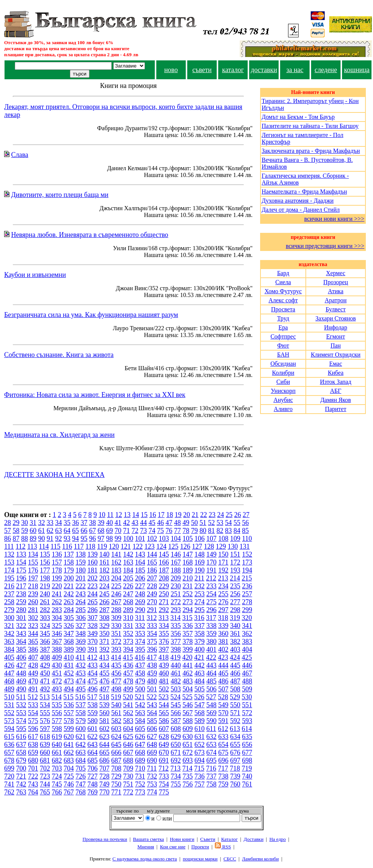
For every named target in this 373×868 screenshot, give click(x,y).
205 (128, 578)
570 (223, 713)
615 (9, 737)
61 (42, 531)
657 (9, 753)
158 (69, 562)
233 (212, 586)
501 (152, 689)
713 (175, 768)
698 (247, 760)
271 (164, 602)
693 (188, 760)
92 (59, 539)
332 (140, 626)
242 (69, 594)
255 (223, 594)
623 (104, 737)
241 (57, 594)
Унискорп (283, 391)
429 (45, 665)
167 (176, 562)
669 (152, 753)
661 (57, 753)
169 (200, 562)
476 (104, 681)
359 (212, 634)
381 (223, 642)
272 (176, 602)
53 (220, 523)
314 (175, 618)
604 (128, 729)
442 (200, 665)
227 (140, 586)
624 (116, 737)
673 (200, 753)
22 (203, 515)
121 (126, 546)
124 (161, 546)
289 (128, 610)
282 (45, 610)
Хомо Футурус (283, 291)
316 (199, 618)
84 (237, 531)
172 (235, 562)
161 (104, 562)
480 (152, 681)
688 (128, 760)
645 (116, 745)
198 (45, 578)
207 (152, 578)
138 (81, 554)
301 (21, 618)
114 (44, 546)
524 (175, 697)
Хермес (335, 273)
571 (235, 713)
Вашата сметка (148, 839)
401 (212, 649)
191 (212, 570)
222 (81, 586)
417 (152, 657)
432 (81, 665)
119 (102, 546)
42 (126, 523)
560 (104, 713)
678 (9, 760)
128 (209, 546)
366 (45, 642)
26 (237, 515)
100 (128, 539)
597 (45, 729)
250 (164, 594)
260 (33, 602)
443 (212, 665)
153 (9, 562)
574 (21, 721)
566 (176, 713)
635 (247, 737)
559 (93, 713)
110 (247, 539)
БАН (283, 355)
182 (104, 570)
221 (69, 586)
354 (152, 634)
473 (69, 681)
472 (57, 681)
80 (203, 531)
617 (33, 737)
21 (195, 515)
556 (57, 713)
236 (247, 586)
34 (59, 523)
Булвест (335, 309)
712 (164, 768)
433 (93, 665)
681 (45, 760)
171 (223, 562)
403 (235, 649)
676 (235, 753)
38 (92, 523)
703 (57, 768)
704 (69, 768)
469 (21, 681)
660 (45, 753)
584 (140, 721)
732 (152, 776)
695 (212, 760)
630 (188, 737)
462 (188, 673)
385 (21, 649)
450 (45, 673)
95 (84, 539)
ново (171, 70)
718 (235, 768)
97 (101, 539)
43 (135, 523)
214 (235, 578)
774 (152, 792)
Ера (283, 327)
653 (212, 745)
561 (116, 713)
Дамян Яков (335, 400)
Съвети (208, 839)
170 (212, 562)
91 (50, 539)
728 (104, 776)
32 (42, 523)
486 (223, 681)
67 (92, 531)
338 (212, 626)
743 (33, 784)
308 (104, 618)
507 (223, 689)
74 (152, 531)
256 (235, 594)
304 (57, 618)
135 (45, 554)
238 (21, 594)
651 (188, 745)
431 (69, 665)
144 (152, 554)
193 (235, 570)
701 (33, 768)
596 (33, 729)
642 (81, 745)
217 (21, 586)
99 (118, 539)
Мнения (146, 847)
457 (128, 673)
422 (211, 657)
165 (152, 562)
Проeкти (200, 847)
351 (116, 634)
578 (69, 721)
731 (140, 776)
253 (200, 594)
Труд (283, 318)
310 (128, 618)
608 (176, 729)
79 (194, 531)
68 (101, 531)
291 (152, 610)
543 (152, 705)
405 (9, 657)
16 (153, 515)
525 (187, 697)
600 (81, 729)
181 (93, 570)
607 (164, 729)
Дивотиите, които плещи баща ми (60, 195)
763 (21, 792)
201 (81, 578)
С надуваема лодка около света (145, 859)
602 (104, 729)
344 (33, 634)
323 (33, 626)
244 (93, 594)
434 (104, 665)
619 (57, 737)
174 (9, 570)
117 (79, 546)
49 (186, 523)
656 (247, 745)
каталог (233, 70)
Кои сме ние (173, 847)
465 (223, 673)
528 (223, 697)
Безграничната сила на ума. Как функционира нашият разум (91, 315)
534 (45, 705)
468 (9, 681)
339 (223, 626)
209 (176, 578)
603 (116, 729)
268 (128, 602)
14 (136, 515)
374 (140, 642)
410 (69, 657)
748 (93, 784)
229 (164, 586)
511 (21, 697)
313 (164, 618)
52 (211, 523)
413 (104, 657)
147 (188, 554)
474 (81, 681)
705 (81, 768)
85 (245, 531)
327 (81, 626)
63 (59, 531)
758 (212, 784)
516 (80, 697)
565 (164, 713)
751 (128, 784)
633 (223, 737)
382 (235, 642)
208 (164, 578)
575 (33, 721)
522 (152, 697)
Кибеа (336, 373)
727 (93, 776)
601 (93, 729)
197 (33, 578)
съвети (202, 70)
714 (187, 768)
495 (81, 689)
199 (57, 578)
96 (92, 539)
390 (81, 649)
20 (186, 515)
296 (212, 610)
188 (176, 570)
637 (21, 745)
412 (92, 657)
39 (101, 523)
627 (152, 737)
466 (235, 673)
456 (116, 673)
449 (33, 673)
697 (235, 760)
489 (9, 689)
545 (176, 705)
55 (237, 523)
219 (45, 586)
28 (8, 523)
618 (45, 737)
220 (57, 586)
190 (200, 570)
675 (223, 753)
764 (33, 792)
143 (140, 554)
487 (235, 681)
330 (116, 626)
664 (93, 753)
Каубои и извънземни (35, 275)
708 (116, 768)
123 (149, 546)
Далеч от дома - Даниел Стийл (301, 210)
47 (169, 523)
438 (152, 665)
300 (9, 618)
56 (245, 523)
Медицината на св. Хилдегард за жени (59, 435)
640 (57, 745)
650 (176, 745)
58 (16, 531)
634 (235, 737)
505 (200, 689)
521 (140, 697)
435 (116, 665)
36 (76, 523)
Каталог (230, 839)
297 (223, 610)
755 (176, 784)
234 (223, 586)
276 (223, 602)
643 (93, 745)
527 (211, 697)
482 (176, 681)
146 (176, 554)
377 (176, 642)
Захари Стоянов (336, 318)
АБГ (336, 391)
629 (176, 737)
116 (67, 546)
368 (69, 642)
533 (33, 705)
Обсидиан (283, 364)
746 (69, 784)
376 (164, 642)
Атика (336, 291)
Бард (283, 273)
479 (140, 681)
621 (81, 737)
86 (8, 539)
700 (21, 768)
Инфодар (335, 327)
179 (69, 570)
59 (25, 531)
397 (164, 649)
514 (56, 697)
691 (164, 760)
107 (212, 539)
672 (188, 753)
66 (84, 531)
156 (45, 562)
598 (57, 729)
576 (45, 721)
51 (203, 523)
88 (25, 539)
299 (247, 610)
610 (200, 729)
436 (128, 665)
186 (152, 570)
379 (200, 642)
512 (33, 697)
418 (164, 657)
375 (152, 642)
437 (140, 665)
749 (104, 784)
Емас (336, 364)
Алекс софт (283, 300)
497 (104, 689)
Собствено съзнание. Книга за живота (59, 355)
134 (33, 554)
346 (57, 634)
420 (187, 657)
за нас (295, 70)
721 (21, 776)
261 (45, 602)
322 (21, 626)
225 (116, 586)
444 (223, 665)
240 (45, 594)
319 (235, 618)
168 (188, 562)
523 (164, 697)
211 (199, 578)
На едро (277, 839)
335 (176, 626)
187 (164, 570)
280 (21, 610)
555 (45, 713)
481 (164, 681)
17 (161, 515)
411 (80, 657)
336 (188, 626)
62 (50, 531)
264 (81, 602)
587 (176, 721)
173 (247, 562)
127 (197, 546)
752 (140, 784)
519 (116, 697)
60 (33, 531)
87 (16, 539)
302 (33, 618)
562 (128, 713)
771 (116, 792)
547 (200, 705)
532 (21, 705)
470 (33, 681)
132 (9, 554)
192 (223, 570)
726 (81, 776)
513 (45, 697)
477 (116, 681)
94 (76, 539)
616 (21, 737)
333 (152, 626)
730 (128, 776)
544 (164, 705)
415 (128, 657)
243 (81, 594)
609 (188, 729)
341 (247, 626)
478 (128, 681)
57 (8, 531)
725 (69, 776)
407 (33, 657)
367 (57, 642)
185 (140, 570)
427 (21, 665)
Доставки (253, 839)
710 (140, 768)
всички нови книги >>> (334, 219)
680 (33, 760)
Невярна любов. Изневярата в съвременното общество (90, 235)
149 (212, 554)
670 (164, 753)
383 (247, 642)
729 (116, 776)
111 (9, 546)
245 (104, 594)
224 (104, 586)
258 (9, 602)
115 (55, 546)
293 (176, 610)
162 (116, 562)
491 (33, 689)
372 (116, 642)
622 (93, 737)
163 (128, 562)
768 (81, 792)
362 (247, 634)
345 (45, 634)
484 (200, 681)
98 (109, 539)
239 (33, 594)
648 (152, 745)
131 (244, 546)
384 (9, 649)
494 (69, 689)
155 (33, 562)
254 (212, 594)
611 (211, 729)
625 (128, 737)
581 (104, 721)
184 (128, 570)
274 (200, 602)
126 (185, 546)
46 (160, 523)
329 (104, 626)
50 (194, 523)
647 (140, 745)
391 (93, 649)
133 (21, 554)
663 (81, 753)
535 (57, 705)
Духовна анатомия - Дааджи (298, 201)
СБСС (230, 859)
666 (116, 753)
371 (104, 642)
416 (140, 657)
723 (45, 776)
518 (104, 697)
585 (152, 721)
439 (164, 665)
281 (33, 610)
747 (81, 784)
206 (140, 578)
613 (235, 729)
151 (235, 554)
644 (104, 745)
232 (200, 586)
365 (33, 642)
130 (233, 546)
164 (140, 562)
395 (140, 649)
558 (81, 713)
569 (212, 713)
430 (57, 665)
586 (164, 721)
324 (45, 626)
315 (187, 618)
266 (104, 602)
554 (33, 713)
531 (9, 705)
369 (81, 642)
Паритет (336, 409)
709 (128, 768)
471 (45, 681)
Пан (335, 346)
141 (116, 554)
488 (247, 681)
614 (247, 729)
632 (212, 737)
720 (9, 776)
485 (212, 681)
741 (9, 784)
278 (247, 602)
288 (116, 610)
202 (93, 578)
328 (93, 626)
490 (21, 689)
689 (140, 760)
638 (33, 745)
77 (177, 531)
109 (235, 539)
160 (93, 562)
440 (176, 665)
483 (188, 681)
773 (140, 792)
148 (200, 554)
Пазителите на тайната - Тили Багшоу (310, 126)
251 (176, 594)
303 (45, 618)
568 (200, 713)
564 (152, 713)
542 (140, 705)
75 (160, 531)
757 (200, 784)
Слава (20, 155)
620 (69, 737)
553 (21, 713)
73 (143, 531)
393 (116, 649)
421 (199, 657)
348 (81, 634)
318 (223, 618)
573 (9, 721)
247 (128, 594)
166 (164, 562)
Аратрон (336, 300)
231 (188, 586)
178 (57, 570)
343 (21, 634)
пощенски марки (200, 859)
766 (57, 792)
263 (69, 602)
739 (235, 776)
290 (140, 610)
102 (152, 539)
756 (188, 784)
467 (247, 673)
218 (33, 586)
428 (33, 665)
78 (186, 531)
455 (104, 673)
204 (116, 578)
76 (169, 531)
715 (199, 768)
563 (140, 713)
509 (247, 689)
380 (212, 642)
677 (247, 753)
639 (45, 745)
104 (176, 539)
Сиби (283, 382)
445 (235, 665)
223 (93, 586)
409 (57, 657)
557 (69, 713)
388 (57, 649)
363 (9, 642)
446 (247, 665)
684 (81, 760)
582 (116, 721)
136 (57, 554)
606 (152, 729)
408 (45, 657)
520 (128, 697)
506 (212, 689)
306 (81, 618)
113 (32, 546)
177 (45, 570)
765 (45, 792)
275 (212, 602)
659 (33, 753)
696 (223, 760)
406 (21, 657)
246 (116, 594)
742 (21, 784)
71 (126, 531)
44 (143, 523)
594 (9, 729)
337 (200, 626)
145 (164, 554)
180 (81, 570)
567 (188, 713)
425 (247, 657)
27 (246, 515)
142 (128, 554)
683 (69, 760)
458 (140, 673)
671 (176, 753)
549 (223, 705)
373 (128, 642)
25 (229, 515)
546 (188, 705)
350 (104, 634)
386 (33, 649)
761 (247, 784)
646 (128, 745)
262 (57, 602)
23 (212, 515)
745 (57, 784)
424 (235, 657)
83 (228, 531)
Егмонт (336, 336)
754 (164, 784)
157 (57, 562)
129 (221, 546)
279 (9, 610)
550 (235, 705)
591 (223, 721)
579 (81, 721)
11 (110, 515)
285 (81, 610)
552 (9, 713)
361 (235, 634)
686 (104, 760)
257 (247, 594)
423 (223, 657)
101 (140, 539)
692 (176, 760)
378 (188, 642)
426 (9, 665)
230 (176, 586)
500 (140, 689)
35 (67, 523)
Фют (283, 346)
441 (188, 665)
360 (223, 634)
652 (200, 745)
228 (152, 586)
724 (57, 776)
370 (93, 642)
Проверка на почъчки (105, 839)
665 (104, 753)
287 (104, 610)
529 (235, 697)
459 (152, 673)
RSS (223, 847)
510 (9, 697)
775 (164, 792)
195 (9, 578)
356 (176, 634)
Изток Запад (335, 382)
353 (140, 634)
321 (9, 626)
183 (116, 570)
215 (247, 578)
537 (81, 705)
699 (9, 768)
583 (128, 721)
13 (127, 515)
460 (164, 673)
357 (188, 634)
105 (188, 539)
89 (33, 539)
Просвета (283, 309)
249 (152, 594)
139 (93, 554)
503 (176, 689)
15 (144, 515)
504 (188, 689)
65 (76, 531)
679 (21, 760)
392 (104, 649)
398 (176, 649)
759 (223, 784)
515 (69, 697)
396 (152, 649)
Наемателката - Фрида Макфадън (304, 192)
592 (235, 721)
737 (212, 776)
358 (200, 634)
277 (235, 602)
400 (200, 649)
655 (235, 745)
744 (45, 784)
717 (223, 768)
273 (188, 602)
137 (69, 554)
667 (128, 753)
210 (188, 578)
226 (128, 586)
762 (9, 792)
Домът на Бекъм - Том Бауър (298, 117)
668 (140, 753)
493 (57, 689)
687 (116, 760)
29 (16, 523)
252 (188, 594)
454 (93, 673)
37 (84, 523)
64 (67, 531)
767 (69, 792)
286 (93, 610)
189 (188, 570)
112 (20, 546)
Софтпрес (283, 336)
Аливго (283, 409)
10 (102, 515)
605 (140, 729)
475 (93, 681)
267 (116, 602)
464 (212, 673)
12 (119, 515)
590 (212, 721)
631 (200, 737)
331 (128, 626)
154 (21, 562)
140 (104, 554)
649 (164, 745)
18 (170, 515)
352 (128, 634)
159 (81, 562)
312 (152, 618)
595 (21, 729)
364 (21, 642)
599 (69, 729)
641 (69, 745)
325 (57, 626)
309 (116, 618)
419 (175, 657)
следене (326, 70)
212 (211, 578)
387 (45, 649)
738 (223, 776)
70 (118, 531)
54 (228, 523)
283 (57, 610)
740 (247, 776)
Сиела (283, 282)
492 (45, 689)
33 (50, 523)
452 (69, 673)
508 (235, 689)
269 (140, 602)
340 (235, 626)
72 (135, 531)
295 (200, 610)
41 (118, 523)
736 (200, 776)
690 (152, 760)
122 (138, 546)
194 (247, 570)
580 (93, 721)
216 (9, 586)
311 (140, 618)
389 (69, 649)
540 (116, 705)
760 (235, 784)
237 (9, 594)
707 (104, 768)
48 (177, 523)
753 (152, 784)
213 (223, 578)
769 (93, 792)
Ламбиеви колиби (260, 859)
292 (164, 610)
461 (176, 673)
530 (247, 697)
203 (104, 578)
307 (93, 618)
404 (247, 649)
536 (69, 705)
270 (152, 602)
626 (140, 737)
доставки (264, 70)
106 (200, 539)
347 (69, 634)
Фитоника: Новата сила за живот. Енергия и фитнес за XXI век (95, 395)
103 (164, 539)
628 (164, 737)
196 (21, 578)
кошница (357, 70)
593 (247, 721)
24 (220, 515)
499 (128, 689)
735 (188, 776)
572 (247, 713)
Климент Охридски (336, 355)
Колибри (283, 373)
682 (57, 760)
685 (93, 760)
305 (69, 618)
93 (67, 539)
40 (109, 523)
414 (116, 657)
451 (57, 673)
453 (81, 673)
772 (128, 792)
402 (223, 649)
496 (93, 689)
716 (211, 768)
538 (93, 705)
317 (211, 618)
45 (152, 523)
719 (247, 768)
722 (33, 776)
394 (128, 649)
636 (9, 745)
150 (223, 554)
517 (92, 697)
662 (69, 753)
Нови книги (182, 839)
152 (247, 554)
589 (200, 721)
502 (164, 689)
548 (212, 705)
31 (33, 523)
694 (200, 760)
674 (212, 753)
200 (69, 578)
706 (93, 768)
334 (164, 626)
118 (90, 546)
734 (176, 776)
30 (25, 523)
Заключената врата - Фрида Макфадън (311, 151)
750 (116, 784)
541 (128, 705)
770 (104, 792)
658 (21, 753)
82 (220, 531)
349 (93, 634)
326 (69, 626)
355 (164, 634)
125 (173, 546)
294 (188, 610)
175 (21, 570)
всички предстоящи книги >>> (325, 246)
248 (140, 594)
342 (9, 634)
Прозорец (335, 282)
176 (33, 570)
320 (247, 618)
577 (57, 721)
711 (152, 768)
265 (93, 602)
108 (223, 539)
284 (69, 610)
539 (104, 705)
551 (247, 705)
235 (235, 586)
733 (164, 776)
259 (21, 602)
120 (114, 546)
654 (223, 745)
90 (42, 539)
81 (211, 531)
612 (223, 729)
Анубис (283, 400)
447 (9, 673)
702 (45, 768)
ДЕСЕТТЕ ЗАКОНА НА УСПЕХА (54, 475)
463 (200, 673)
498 (116, 689)
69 (109, 531)
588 (188, 721)
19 (178, 515)
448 (21, 673)
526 (199, 697)
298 (235, 610)
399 (188, 649)
